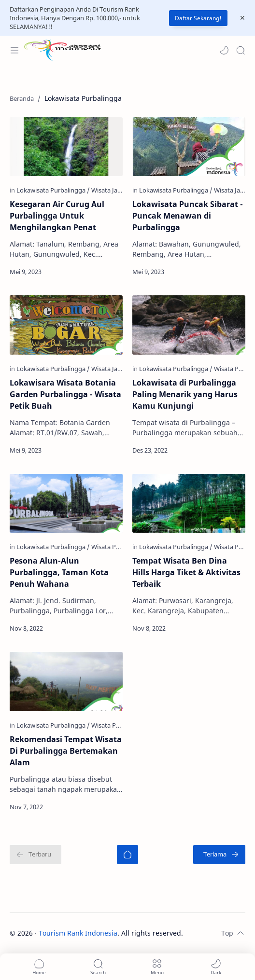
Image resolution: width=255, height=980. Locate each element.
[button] (224, 50)
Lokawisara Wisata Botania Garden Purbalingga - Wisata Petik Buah (65, 394)
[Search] (241, 50)
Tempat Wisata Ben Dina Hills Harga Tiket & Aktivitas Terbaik (186, 572)
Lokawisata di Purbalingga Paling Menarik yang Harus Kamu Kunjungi (185, 394)
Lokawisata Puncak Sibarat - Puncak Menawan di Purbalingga (188, 216)
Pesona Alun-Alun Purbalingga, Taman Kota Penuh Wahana (59, 572)
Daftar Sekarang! (198, 18)
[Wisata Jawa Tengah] (120, 190)
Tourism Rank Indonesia (78, 933)
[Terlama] (219, 855)
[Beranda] (127, 855)
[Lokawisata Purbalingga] (53, 190)
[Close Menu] (242, 18)
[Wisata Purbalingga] (119, 547)
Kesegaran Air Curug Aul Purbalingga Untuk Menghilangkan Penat (57, 216)
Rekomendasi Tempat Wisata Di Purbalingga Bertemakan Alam (66, 751)
